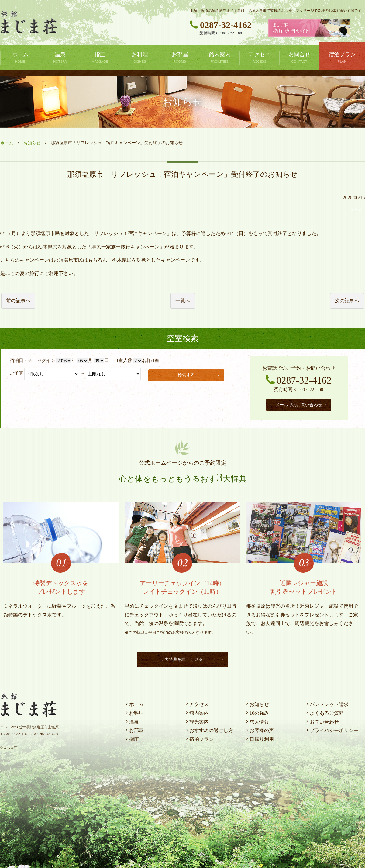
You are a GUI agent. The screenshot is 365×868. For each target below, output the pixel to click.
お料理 (134, 712)
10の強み (257, 712)
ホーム (7, 143)
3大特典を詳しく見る (192, 658)
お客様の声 (259, 729)
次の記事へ (347, 301)
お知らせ (32, 143)
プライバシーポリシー (332, 729)
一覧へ (183, 301)
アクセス (197, 703)
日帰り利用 (259, 738)
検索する (200, 374)
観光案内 (197, 720)
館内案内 (197, 712)
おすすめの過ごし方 (209, 729)
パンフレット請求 (327, 703)
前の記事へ (18, 301)
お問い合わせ (322, 720)
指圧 (132, 738)
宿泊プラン (199, 738)
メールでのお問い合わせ (301, 404)
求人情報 (257, 720)
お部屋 (134, 729)
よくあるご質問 (324, 712)
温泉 (132, 720)
